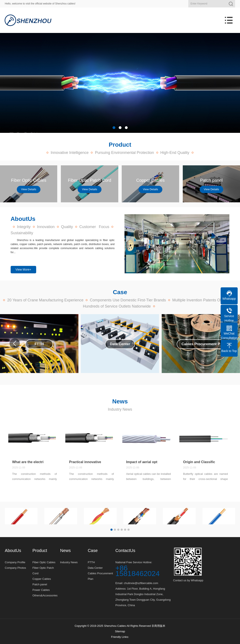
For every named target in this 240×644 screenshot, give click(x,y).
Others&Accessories (45, 595)
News (65, 550)
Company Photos (16, 568)
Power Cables (41, 590)
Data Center (95, 568)
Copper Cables (42, 579)
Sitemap (120, 631)
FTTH (91, 562)
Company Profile (15, 562)
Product (40, 550)
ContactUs (125, 550)
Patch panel (40, 584)
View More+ (23, 270)
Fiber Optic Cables (44, 562)
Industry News (120, 409)
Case (93, 550)
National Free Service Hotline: (144, 568)
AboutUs (13, 550)
